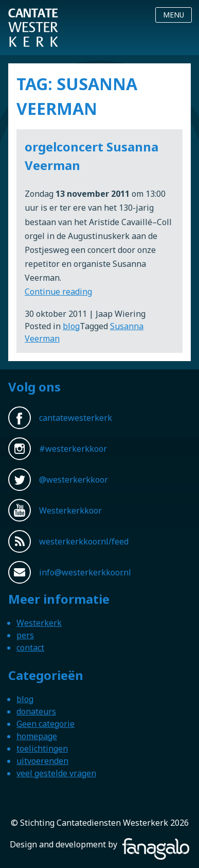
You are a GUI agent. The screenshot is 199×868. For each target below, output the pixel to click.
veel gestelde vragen (56, 773)
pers (25, 635)
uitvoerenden (42, 761)
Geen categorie (46, 724)
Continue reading (58, 292)
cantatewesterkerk (76, 418)
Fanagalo (137, 844)
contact (30, 648)
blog (71, 326)
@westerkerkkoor (74, 480)
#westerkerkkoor (73, 449)
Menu (174, 15)
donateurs (36, 711)
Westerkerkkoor (33, 15)
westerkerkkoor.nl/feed (84, 541)
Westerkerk (39, 623)
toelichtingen (42, 748)
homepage (37, 736)
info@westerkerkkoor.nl (85, 572)
